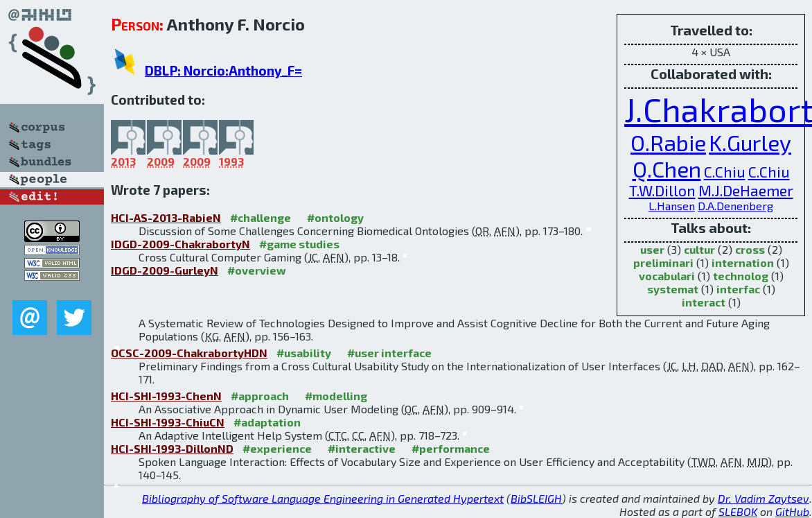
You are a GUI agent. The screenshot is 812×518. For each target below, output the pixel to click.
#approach (260, 396)
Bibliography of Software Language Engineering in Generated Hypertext (323, 498)
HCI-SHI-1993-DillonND (172, 448)
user (652, 249)
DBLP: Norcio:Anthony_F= (223, 70)
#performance (451, 448)
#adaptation (267, 422)
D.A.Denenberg (735, 206)
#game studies (299, 244)
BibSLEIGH (536, 498)
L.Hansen (672, 206)
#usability (304, 353)
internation (743, 262)
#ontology (335, 217)
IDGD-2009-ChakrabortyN (180, 244)
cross (750, 249)
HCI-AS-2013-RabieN (166, 217)
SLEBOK (738, 511)
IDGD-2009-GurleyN (165, 270)
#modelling (336, 396)
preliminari (663, 262)
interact (704, 302)
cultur (699, 249)
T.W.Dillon (662, 190)
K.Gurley (750, 142)
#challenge (261, 217)
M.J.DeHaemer (746, 190)
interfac (738, 289)
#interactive (362, 448)
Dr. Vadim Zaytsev (764, 498)
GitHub (792, 511)
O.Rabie (668, 142)
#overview (257, 270)
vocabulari (667, 276)
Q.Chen (667, 169)
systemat (673, 289)
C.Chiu (725, 172)
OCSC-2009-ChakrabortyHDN (189, 353)
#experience (277, 448)
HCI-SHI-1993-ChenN (166, 396)
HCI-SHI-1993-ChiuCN (168, 422)
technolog (741, 276)
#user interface (389, 353)
